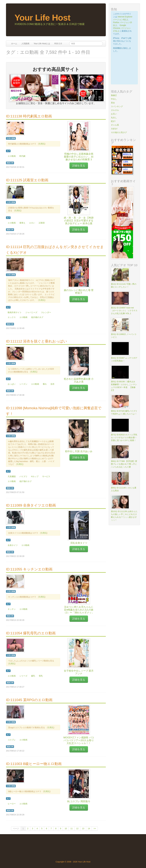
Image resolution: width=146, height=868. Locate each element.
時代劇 (22, 156)
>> (95, 828)
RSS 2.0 (58, 44)
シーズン (23, 384)
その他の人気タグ (119, 132)
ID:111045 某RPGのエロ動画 (29, 700)
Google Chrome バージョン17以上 (122, 28)
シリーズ (23, 676)
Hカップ (35, 476)
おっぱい (12, 384)
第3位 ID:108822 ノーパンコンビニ (124, 336)
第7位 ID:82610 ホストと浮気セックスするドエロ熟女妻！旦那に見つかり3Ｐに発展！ (124, 437)
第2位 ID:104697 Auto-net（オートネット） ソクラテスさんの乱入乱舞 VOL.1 (124, 311)
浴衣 (52, 384)
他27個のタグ (26, 481)
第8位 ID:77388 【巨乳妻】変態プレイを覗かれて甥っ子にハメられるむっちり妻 (124, 464)
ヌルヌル (115, 110)
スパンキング (117, 106)
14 (89, 828)
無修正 (114, 95)
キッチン (12, 609)
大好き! (114, 129)
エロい (32, 223)
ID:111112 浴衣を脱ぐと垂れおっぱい (36, 341)
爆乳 (33, 676)
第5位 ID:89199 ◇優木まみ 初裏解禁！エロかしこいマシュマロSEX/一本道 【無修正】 (124, 386)
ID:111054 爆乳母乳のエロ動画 (31, 633)
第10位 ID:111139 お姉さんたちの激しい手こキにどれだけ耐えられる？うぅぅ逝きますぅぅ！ (124, 516)
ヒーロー (12, 804)
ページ (16, 828)
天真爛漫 (12, 476)
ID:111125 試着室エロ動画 (27, 180)
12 (77, 828)
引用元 (42, 144)
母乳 (41, 676)
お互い (114, 114)
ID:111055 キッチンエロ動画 (29, 569)
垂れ (45, 384)
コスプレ (12, 740)
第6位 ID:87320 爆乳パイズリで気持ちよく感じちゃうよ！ (124, 412)
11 (72, 828)
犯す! (113, 121)
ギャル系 (115, 125)
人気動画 (25, 44)
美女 (113, 103)
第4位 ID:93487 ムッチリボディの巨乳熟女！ (124, 359)
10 (66, 828)
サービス (46, 476)
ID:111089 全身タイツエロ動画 (31, 505)
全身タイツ (13, 545)
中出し (114, 99)
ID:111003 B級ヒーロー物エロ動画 (34, 764)
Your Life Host (42, 18)
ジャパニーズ (31, 312)
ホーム (14, 44)
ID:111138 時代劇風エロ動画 (29, 116)
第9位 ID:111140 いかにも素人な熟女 (124, 489)
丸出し (114, 118)
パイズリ (23, 476)
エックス (12, 317)
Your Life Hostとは (42, 44)
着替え (22, 223)
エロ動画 (12, 156)
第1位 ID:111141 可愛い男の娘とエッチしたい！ (124, 285)
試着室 (42, 223)
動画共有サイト (15, 312)
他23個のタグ (37, 317)
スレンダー (46, 312)
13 (83, 828)
